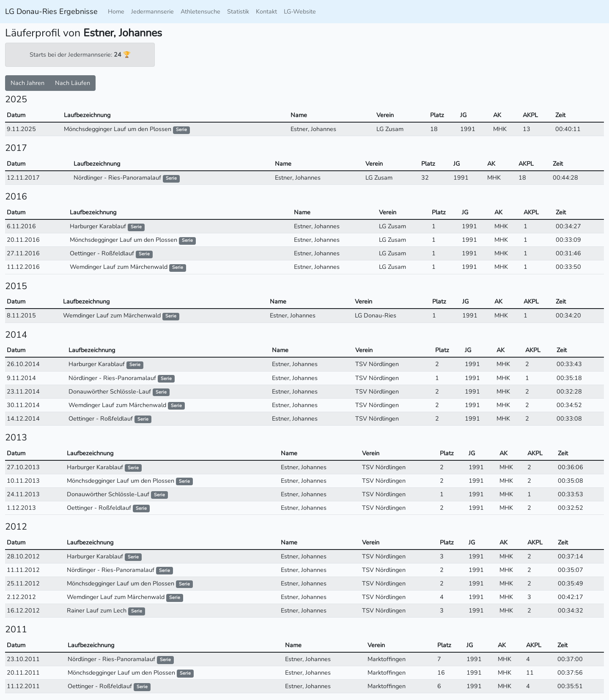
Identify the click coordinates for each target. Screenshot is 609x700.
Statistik (238, 11)
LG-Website (300, 11)
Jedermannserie (152, 11)
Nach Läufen (73, 83)
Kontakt (266, 11)
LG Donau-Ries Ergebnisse (51, 11)
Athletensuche (200, 11)
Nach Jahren (27, 83)
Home (116, 11)
